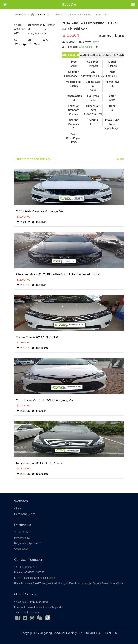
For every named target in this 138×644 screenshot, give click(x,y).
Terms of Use (22, 532)
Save (96, 42)
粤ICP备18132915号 (104, 633)
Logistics (96, 55)
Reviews (118, 55)
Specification (71, 55)
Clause (84, 55)
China (18, 508)
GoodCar (69, 4)
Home (22, 15)
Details (107, 55)
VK (48, 40)
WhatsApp (21, 44)
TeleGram (35, 44)
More (120, 159)
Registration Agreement (28, 543)
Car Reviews (42, 15)
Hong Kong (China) (25, 514)
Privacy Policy (22, 538)
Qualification (21, 549)
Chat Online (86, 47)
